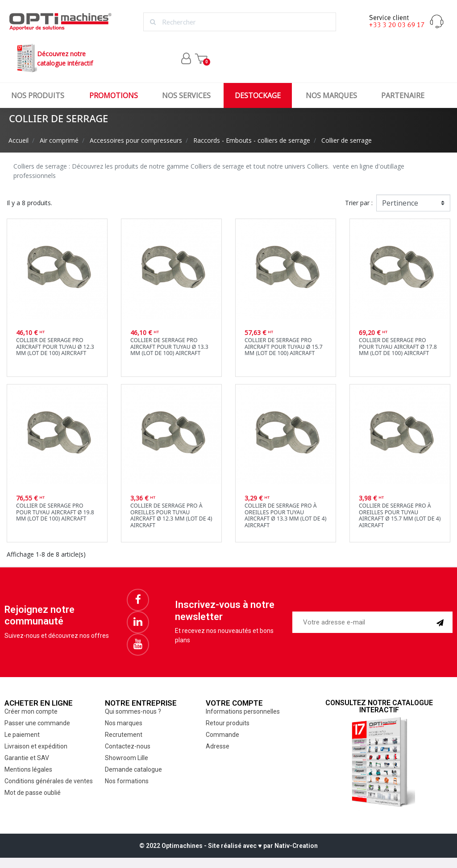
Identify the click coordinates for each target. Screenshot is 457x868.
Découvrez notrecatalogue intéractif (54, 58)
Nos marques (331, 95)
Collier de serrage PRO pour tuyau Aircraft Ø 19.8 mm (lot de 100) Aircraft (55, 512)
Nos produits (38, 95)
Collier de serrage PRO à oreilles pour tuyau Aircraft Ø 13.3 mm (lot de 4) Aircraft (285, 515)
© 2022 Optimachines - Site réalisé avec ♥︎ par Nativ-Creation (228, 846)
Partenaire (403, 95)
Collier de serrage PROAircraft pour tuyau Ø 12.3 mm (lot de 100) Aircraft (55, 347)
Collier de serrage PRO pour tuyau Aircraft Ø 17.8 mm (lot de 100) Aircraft (398, 347)
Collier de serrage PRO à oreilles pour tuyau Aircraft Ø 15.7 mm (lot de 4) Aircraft (400, 515)
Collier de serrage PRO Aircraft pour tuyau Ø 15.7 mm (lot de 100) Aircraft (284, 347)
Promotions (114, 95)
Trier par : (359, 203)
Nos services (186, 95)
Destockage (258, 95)
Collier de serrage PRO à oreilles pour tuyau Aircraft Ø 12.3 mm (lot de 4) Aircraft (171, 515)
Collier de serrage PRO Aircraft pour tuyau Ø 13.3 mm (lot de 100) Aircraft (169, 347)
